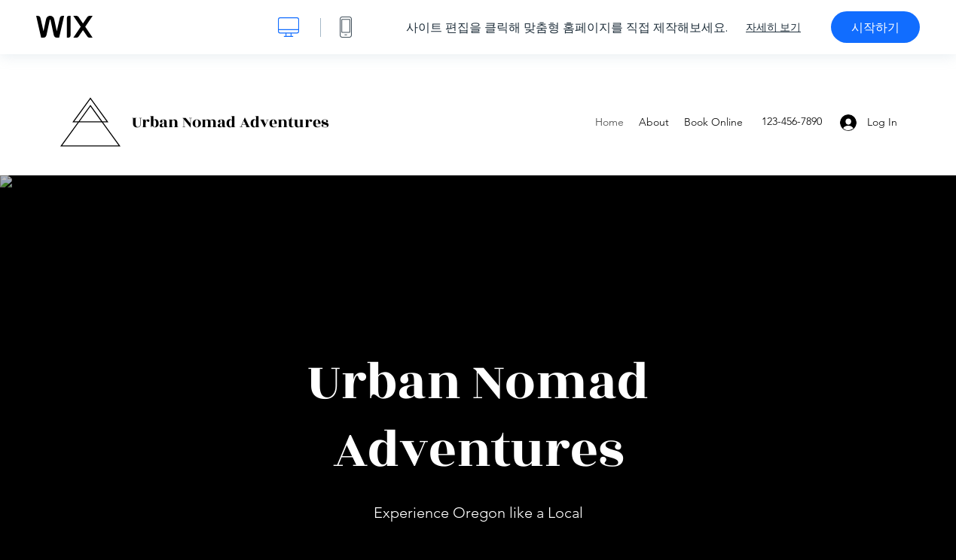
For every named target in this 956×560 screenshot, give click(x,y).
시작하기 (875, 27)
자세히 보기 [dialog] (773, 27)
